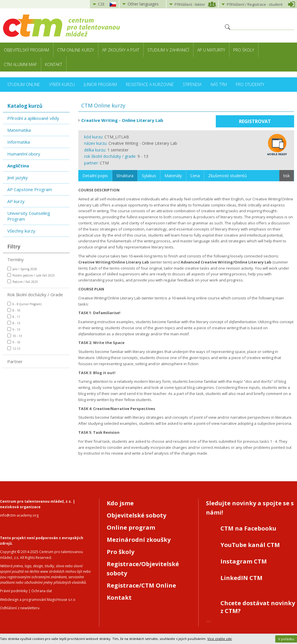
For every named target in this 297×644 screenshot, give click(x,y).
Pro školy (244, 50)
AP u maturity (211, 50)
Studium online (24, 84)
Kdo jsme (120, 503)
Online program (131, 527)
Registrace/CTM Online (141, 585)
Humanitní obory (24, 154)
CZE (101, 4)
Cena (195, 176)
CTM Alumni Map (20, 64)
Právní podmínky (14, 591)
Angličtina (18, 166)
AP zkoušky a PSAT (121, 50)
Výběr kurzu (62, 84)
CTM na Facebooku (248, 528)
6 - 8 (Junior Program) (24, 304)
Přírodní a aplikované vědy (33, 118)
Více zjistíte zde (220, 639)
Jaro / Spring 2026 (22, 269)
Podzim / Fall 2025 (23, 282)
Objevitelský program (26, 50)
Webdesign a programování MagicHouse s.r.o (38, 600)
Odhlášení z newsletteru (20, 608)
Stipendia (192, 84)
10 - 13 (15, 336)
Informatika (19, 142)
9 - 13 (14, 329)
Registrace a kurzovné (150, 84)
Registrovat (255, 121)
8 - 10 (14, 310)
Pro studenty (250, 84)
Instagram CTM (244, 561)
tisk (287, 176)
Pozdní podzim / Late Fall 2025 (31, 275)
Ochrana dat (42, 591)
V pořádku (286, 639)
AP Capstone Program (30, 189)
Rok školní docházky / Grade (35, 294)
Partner (15, 361)
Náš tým (219, 84)
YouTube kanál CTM (250, 545)
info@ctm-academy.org (19, 515)
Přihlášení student (255, 4)
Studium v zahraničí (168, 50)
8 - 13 (14, 323)
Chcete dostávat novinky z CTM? (258, 607)
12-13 (14, 348)
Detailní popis (95, 176)
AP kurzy (16, 201)
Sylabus (149, 176)
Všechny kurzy (21, 231)
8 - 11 (14, 317)
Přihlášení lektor (190, 4)
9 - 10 (14, 342)
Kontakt (54, 64)
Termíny (16, 259)
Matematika (19, 130)
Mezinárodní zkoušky (139, 540)
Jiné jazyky (18, 178)
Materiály (173, 176)
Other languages (143, 4)
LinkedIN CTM (241, 578)
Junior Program (100, 84)
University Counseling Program (29, 216)
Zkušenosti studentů (228, 176)
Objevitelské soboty (136, 515)
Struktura (125, 176)
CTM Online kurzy (76, 50)
